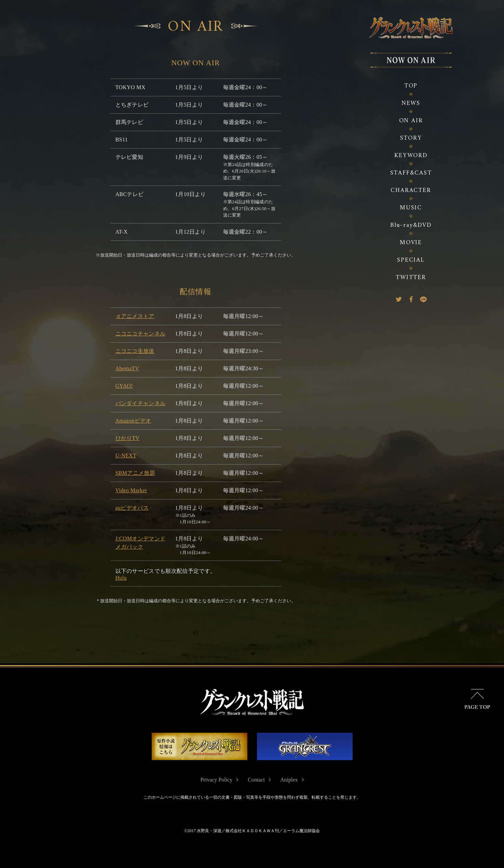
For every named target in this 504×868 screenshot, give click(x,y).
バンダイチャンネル (141, 402)
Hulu (121, 577)
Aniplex (289, 780)
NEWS (411, 103)
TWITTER (411, 278)
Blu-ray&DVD (411, 225)
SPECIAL (411, 260)
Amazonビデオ (133, 419)
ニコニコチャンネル (141, 332)
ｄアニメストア (135, 315)
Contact (256, 780)
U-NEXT (126, 454)
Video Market (131, 489)
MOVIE (411, 243)
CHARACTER (411, 190)
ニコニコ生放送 (135, 350)
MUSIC (411, 208)
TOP (411, 86)
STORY (411, 138)
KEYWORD (411, 156)
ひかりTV (128, 437)
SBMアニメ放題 (135, 472)
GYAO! (124, 384)
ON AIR (411, 121)
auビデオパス (132, 506)
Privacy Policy (216, 780)
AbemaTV (127, 367)
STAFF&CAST (411, 173)
